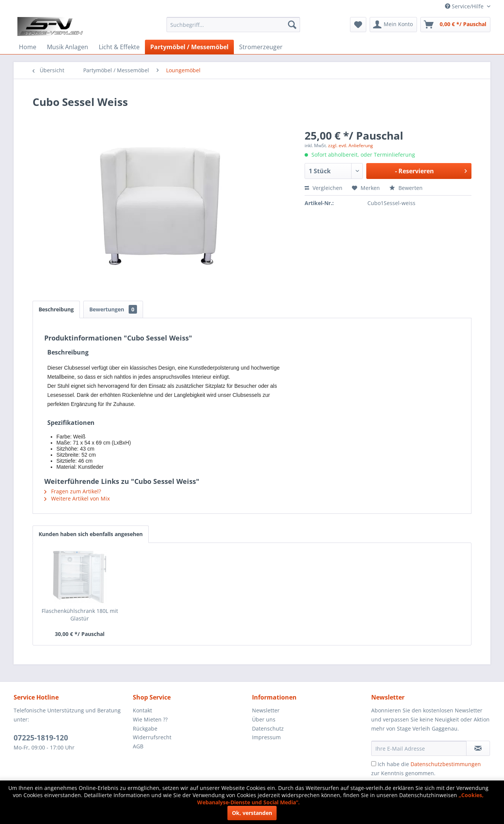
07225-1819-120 (41, 738)
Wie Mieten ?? (150, 719)
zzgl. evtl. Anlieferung (351, 145)
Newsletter (266, 710)
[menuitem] (233, 25)
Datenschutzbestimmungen (446, 764)
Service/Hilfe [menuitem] (465, 6)
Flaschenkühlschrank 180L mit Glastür (80, 615)
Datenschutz (268, 728)
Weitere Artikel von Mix (77, 498)
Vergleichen (324, 188)
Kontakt (142, 710)
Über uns (264, 719)
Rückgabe (145, 728)
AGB (138, 746)
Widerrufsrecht (152, 737)
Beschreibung (56, 309)
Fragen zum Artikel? (73, 491)
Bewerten (406, 188)
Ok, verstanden (252, 813)
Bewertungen (113, 309)
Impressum (266, 737)
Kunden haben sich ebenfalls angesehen (91, 534)
